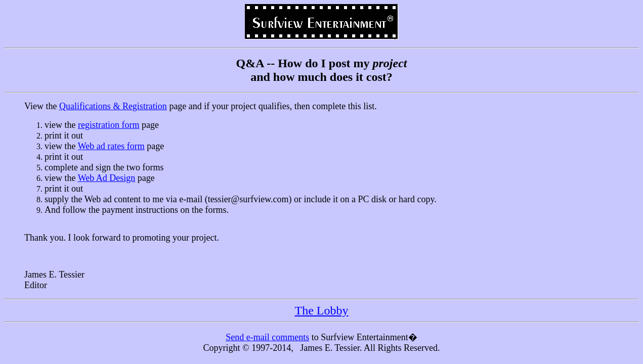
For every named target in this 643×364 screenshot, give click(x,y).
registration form (109, 125)
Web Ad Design (107, 178)
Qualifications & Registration (113, 106)
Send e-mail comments (267, 337)
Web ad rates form (111, 146)
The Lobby (322, 310)
